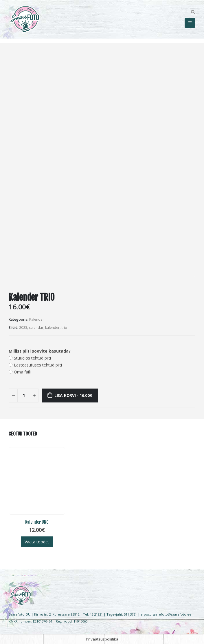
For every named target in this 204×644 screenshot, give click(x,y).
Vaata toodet (37, 542)
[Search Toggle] (193, 12)
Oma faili (22, 372)
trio (64, 328)
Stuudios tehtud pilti (32, 358)
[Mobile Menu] (190, 23)
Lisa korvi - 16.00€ (73, 395)
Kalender (37, 319)
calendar (36, 328)
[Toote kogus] (24, 396)
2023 (23, 328)
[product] (37, 481)
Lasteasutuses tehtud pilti (38, 365)
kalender (52, 328)
